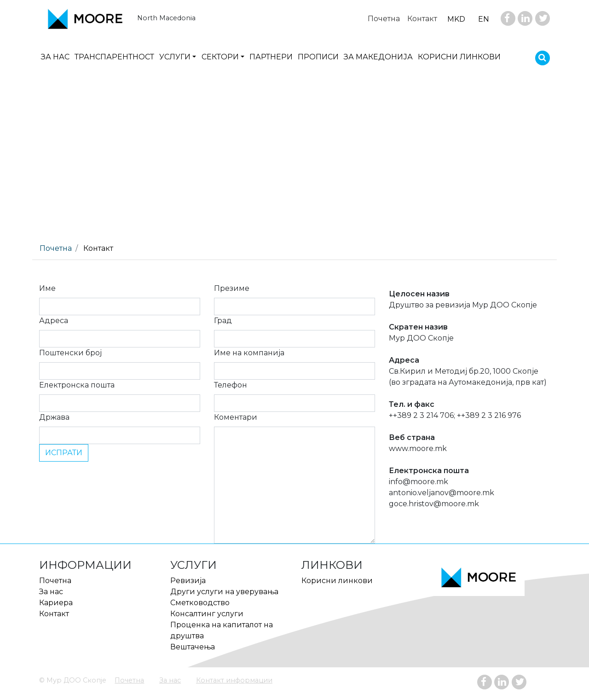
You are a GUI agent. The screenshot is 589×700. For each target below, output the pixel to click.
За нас (170, 680)
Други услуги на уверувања (224, 592)
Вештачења (193, 647)
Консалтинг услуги (207, 614)
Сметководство (200, 603)
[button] (178, 57)
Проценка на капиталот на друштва (222, 630)
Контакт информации (234, 680)
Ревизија (188, 581)
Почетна (129, 680)
